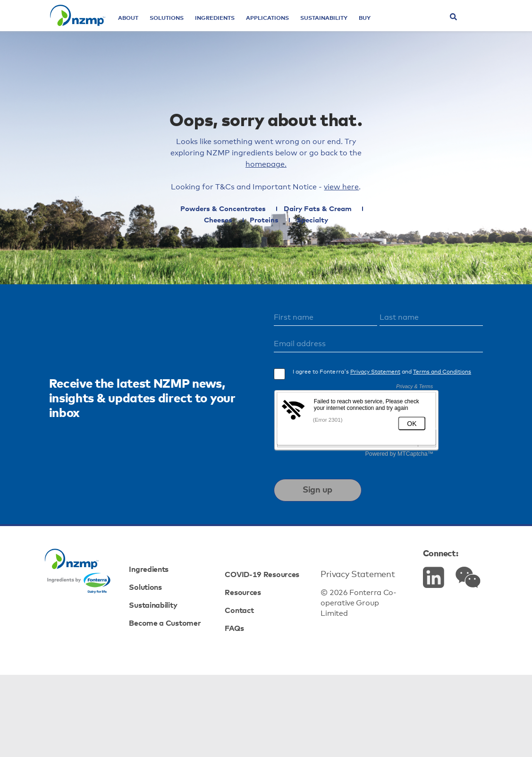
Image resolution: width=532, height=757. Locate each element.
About (148, 28)
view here (351, 221)
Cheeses (365, 246)
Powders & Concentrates (195, 246)
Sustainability (344, 28)
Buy (385, 28)
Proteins (239, 257)
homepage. (340, 195)
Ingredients (235, 28)
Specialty (292, 257)
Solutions (187, 28)
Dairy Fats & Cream (295, 246)
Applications (288, 28)
